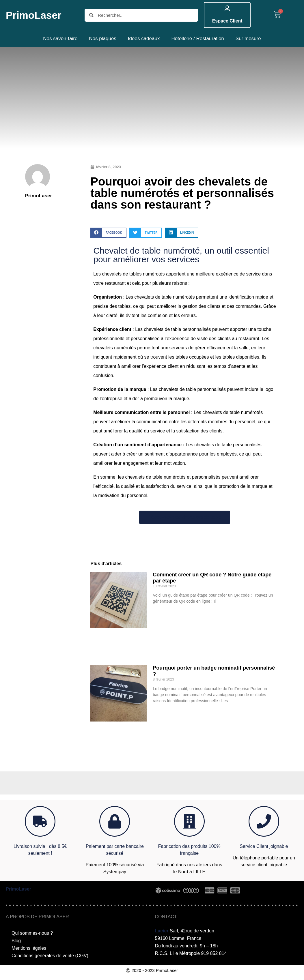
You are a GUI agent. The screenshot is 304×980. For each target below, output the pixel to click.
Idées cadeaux (144, 39)
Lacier (162, 931)
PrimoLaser (34, 15)
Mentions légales (29, 948)
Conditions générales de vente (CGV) (50, 956)
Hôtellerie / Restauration (197, 39)
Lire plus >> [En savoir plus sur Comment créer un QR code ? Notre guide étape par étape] (162, 611)
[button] (108, 233)
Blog (16, 941)
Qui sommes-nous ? (32, 933)
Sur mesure (248, 39)
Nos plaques (103, 39)
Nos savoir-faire (60, 39)
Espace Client (227, 21)
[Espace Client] (227, 8)
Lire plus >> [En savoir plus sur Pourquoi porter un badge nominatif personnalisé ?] (162, 711)
